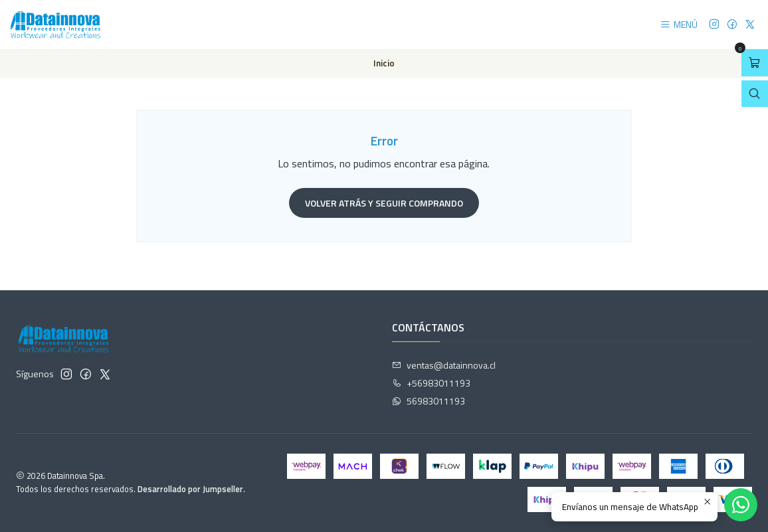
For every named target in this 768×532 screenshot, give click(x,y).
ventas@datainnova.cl (444, 365)
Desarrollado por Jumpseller (190, 489)
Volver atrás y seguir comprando (384, 203)
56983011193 (429, 401)
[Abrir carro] (755, 63)
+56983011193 (431, 383)
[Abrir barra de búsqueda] (755, 94)
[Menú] (679, 25)
